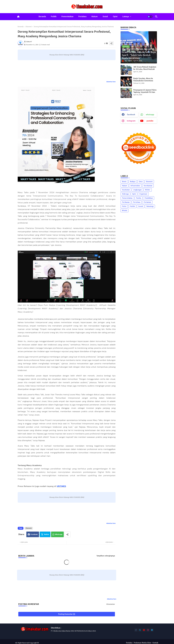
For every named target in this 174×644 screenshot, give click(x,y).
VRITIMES (61, 486)
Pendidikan (149, 198)
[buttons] (136, 630)
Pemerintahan (67, 17)
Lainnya (126, 17)
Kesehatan (126, 190)
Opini (115, 17)
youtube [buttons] (150, 121)
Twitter (46, 534)
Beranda (42, 17)
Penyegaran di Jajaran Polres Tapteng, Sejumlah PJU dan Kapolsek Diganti (145, 92)
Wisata (125, 210)
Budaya (133, 182)
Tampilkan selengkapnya (106, 556)
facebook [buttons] (131, 115)
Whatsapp (59, 534)
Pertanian (147, 202)
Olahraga (125, 194)
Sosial (105, 17)
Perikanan (126, 202)
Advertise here (111, 82)
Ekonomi (29, 27)
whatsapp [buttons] (150, 115)
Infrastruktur (135, 186)
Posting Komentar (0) (67, 614)
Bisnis (124, 182)
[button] (150, 17)
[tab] (42, 17)
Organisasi (143, 194)
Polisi (124, 206)
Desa (141, 182)
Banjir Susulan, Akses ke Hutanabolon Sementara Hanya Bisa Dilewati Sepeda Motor (145, 82)
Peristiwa (82, 17)
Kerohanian (148, 186)
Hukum (95, 17)
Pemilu (138, 198)
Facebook (34, 534)
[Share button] (67, 534)
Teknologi (150, 206)
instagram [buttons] (131, 121)
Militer (148, 190)
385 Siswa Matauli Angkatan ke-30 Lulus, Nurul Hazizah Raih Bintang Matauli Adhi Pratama (145, 70)
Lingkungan (137, 190)
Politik (54, 17)
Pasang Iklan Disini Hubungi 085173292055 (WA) (67, 55)
